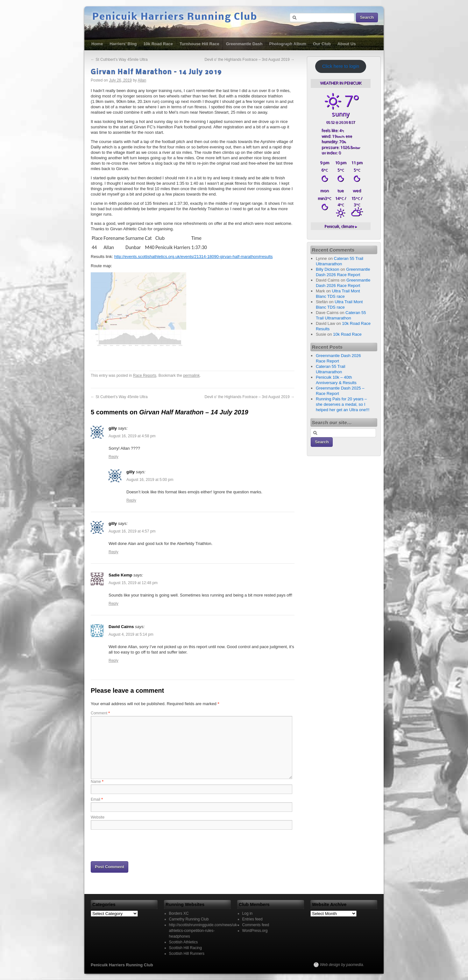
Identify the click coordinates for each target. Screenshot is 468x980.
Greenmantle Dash (244, 44)
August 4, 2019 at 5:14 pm (131, 634)
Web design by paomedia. (342, 965)
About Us (347, 44)
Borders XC (179, 913)
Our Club (322, 44)
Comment (100, 713)
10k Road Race (158, 44)
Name (97, 782)
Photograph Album (288, 44)
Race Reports (145, 376)
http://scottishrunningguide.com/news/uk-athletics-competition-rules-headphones (204, 931)
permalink (191, 376)
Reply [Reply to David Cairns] (113, 661)
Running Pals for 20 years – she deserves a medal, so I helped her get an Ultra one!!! (343, 404)
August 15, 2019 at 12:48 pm (133, 583)
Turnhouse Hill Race (199, 44)
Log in (248, 913)
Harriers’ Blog (123, 44)
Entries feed (252, 919)
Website (98, 817)
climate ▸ (341, 226)
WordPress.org (255, 931)
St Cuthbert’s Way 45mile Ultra (119, 60)
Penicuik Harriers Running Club (175, 17)
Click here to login (341, 66)
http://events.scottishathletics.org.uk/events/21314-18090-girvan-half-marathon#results (194, 257)
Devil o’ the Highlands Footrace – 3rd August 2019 (250, 60)
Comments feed (256, 925)
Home (97, 44)
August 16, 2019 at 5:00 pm (150, 480)
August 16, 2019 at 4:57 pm (132, 531)
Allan (142, 80)
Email (97, 799)
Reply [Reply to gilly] (113, 457)
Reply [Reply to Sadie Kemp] (113, 604)
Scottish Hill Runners (187, 954)
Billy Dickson (328, 269)
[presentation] (139, 845)
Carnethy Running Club (189, 919)
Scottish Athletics (184, 942)
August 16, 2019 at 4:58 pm (132, 436)
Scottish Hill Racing (185, 948)
